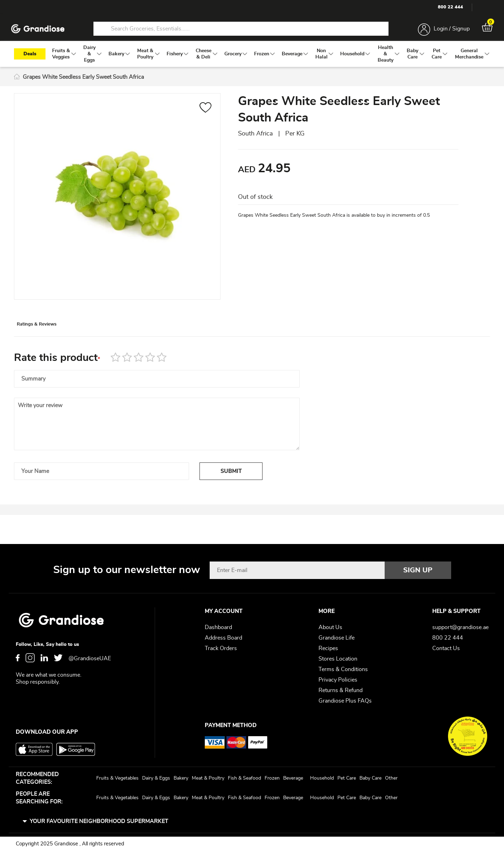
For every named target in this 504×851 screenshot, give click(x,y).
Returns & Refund (341, 690)
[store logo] (42, 31)
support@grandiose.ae (460, 627)
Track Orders (221, 648)
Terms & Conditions (343, 669)
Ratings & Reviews (53, 334)
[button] (206, 114)
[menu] (252, 60)
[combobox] (241, 31)
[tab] (53, 334)
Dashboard (218, 627)
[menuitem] (61, 60)
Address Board (223, 638)
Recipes (328, 648)
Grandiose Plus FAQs (345, 701)
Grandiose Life (337, 638)
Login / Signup (447, 31)
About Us (330, 627)
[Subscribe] (418, 570)
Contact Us (446, 648)
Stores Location (338, 659)
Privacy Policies (338, 680)
